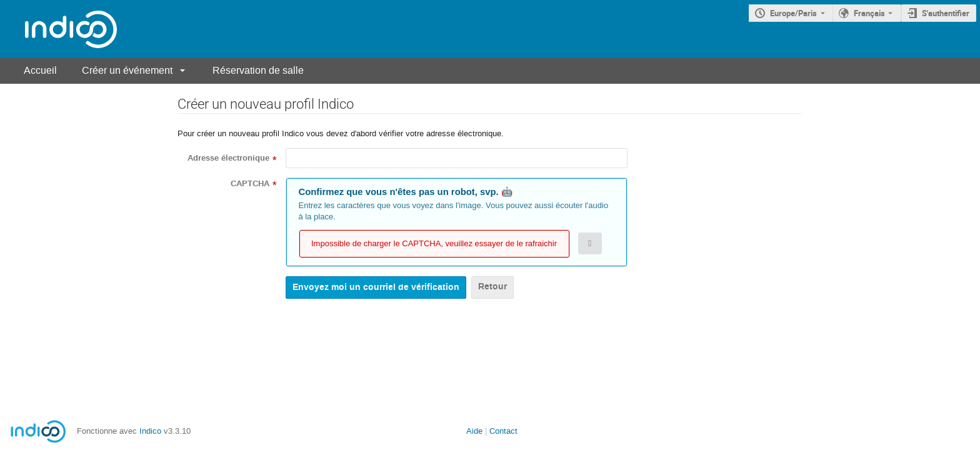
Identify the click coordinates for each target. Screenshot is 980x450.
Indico (150, 431)
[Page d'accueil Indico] (58, 29)
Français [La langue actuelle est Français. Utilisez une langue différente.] (869, 13)
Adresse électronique (228, 158)
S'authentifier (946, 13)
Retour (492, 287)
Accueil (40, 70)
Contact (503, 431)
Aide (474, 431)
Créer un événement (127, 70)
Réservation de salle (258, 70)
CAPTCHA (250, 184)
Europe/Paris (793, 13)
